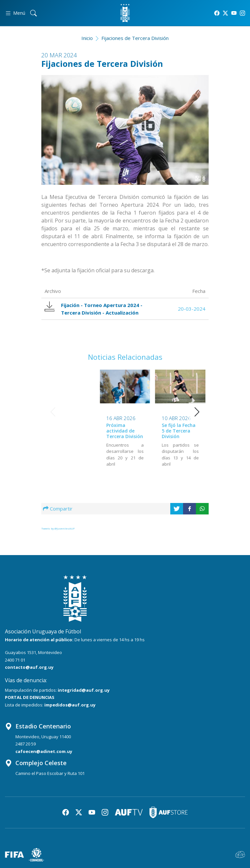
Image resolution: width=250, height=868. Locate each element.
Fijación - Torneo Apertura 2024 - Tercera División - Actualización (94, 309)
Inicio (87, 38)
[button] (197, 412)
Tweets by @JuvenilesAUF (58, 528)
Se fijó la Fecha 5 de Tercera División (123, 431)
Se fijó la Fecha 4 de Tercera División (179, 430)
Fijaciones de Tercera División (135, 38)
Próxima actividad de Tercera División (70, 431)
